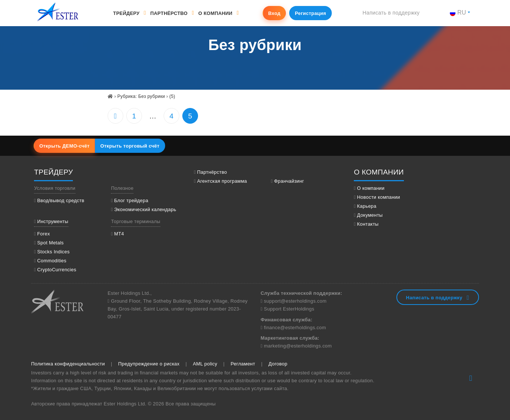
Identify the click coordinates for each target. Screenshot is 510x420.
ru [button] (458, 13)
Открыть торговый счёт (130, 146)
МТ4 (119, 234)
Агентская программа (222, 181)
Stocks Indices (53, 252)
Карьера (367, 206)
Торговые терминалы (136, 221)
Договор (278, 364)
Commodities (52, 261)
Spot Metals (50, 243)
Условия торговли (55, 188)
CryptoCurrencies (57, 270)
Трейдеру (126, 13)
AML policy (205, 364)
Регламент (243, 364)
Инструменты (52, 221)
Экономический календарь (145, 209)
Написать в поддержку (391, 13)
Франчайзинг (289, 181)
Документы (370, 215)
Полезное (122, 188)
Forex (43, 234)
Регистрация (310, 13)
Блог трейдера (131, 200)
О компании (215, 13)
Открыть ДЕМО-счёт (64, 146)
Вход (274, 13)
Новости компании (379, 197)
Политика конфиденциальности (68, 364)
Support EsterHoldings (288, 309)
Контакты (368, 224)
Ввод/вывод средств (61, 200)
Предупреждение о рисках (149, 364)
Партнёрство (169, 13)
